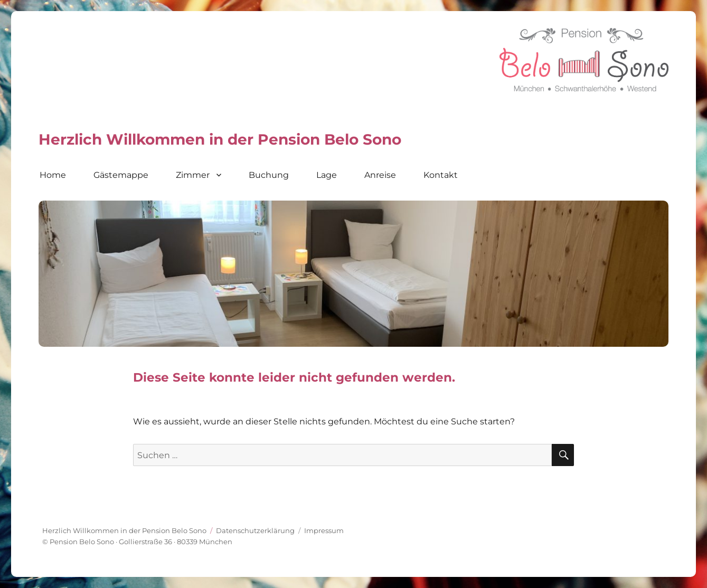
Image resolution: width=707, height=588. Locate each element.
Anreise (380, 175)
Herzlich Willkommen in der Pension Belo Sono (124, 530)
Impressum (324, 530)
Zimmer (193, 175)
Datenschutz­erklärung (255, 530)
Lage (327, 175)
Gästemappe (121, 175)
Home (53, 175)
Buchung (269, 175)
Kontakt (441, 175)
